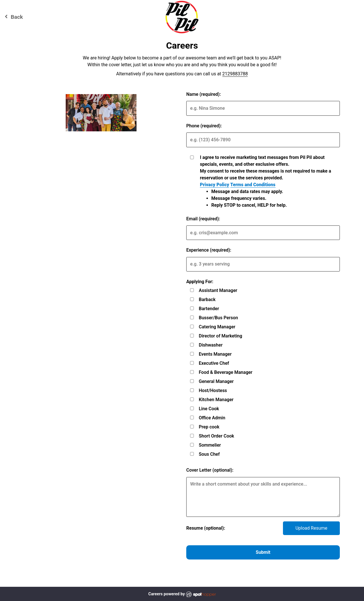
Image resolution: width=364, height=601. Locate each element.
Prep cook (209, 427)
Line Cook (209, 409)
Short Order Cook (216, 436)
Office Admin (212, 418)
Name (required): (204, 94)
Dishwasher (211, 345)
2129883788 (235, 74)
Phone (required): (204, 126)
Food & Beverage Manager (226, 372)
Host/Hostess (213, 390)
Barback (207, 300)
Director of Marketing (221, 336)
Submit (263, 552)
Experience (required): (209, 250)
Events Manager (215, 354)
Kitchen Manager (216, 400)
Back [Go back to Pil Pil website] (13, 17)
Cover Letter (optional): (210, 470)
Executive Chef (214, 363)
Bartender (209, 309)
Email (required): (203, 219)
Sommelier (210, 445)
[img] (101, 113)
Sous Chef (209, 454)
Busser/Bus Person (218, 318)
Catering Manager (217, 327)
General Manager (216, 381)
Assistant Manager (218, 290)
